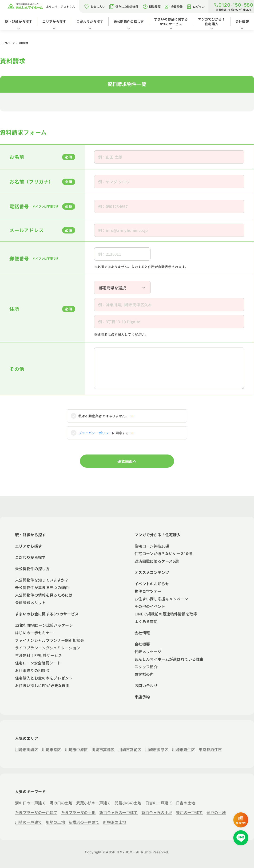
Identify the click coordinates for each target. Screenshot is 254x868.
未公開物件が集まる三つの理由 (42, 587)
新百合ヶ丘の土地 (157, 812)
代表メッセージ (148, 651)
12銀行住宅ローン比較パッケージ (44, 625)
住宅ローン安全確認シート (38, 663)
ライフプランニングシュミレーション (48, 648)
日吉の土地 (186, 803)
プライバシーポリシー (95, 433)
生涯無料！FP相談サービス (38, 655)
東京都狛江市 (210, 749)
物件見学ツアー (148, 591)
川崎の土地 (55, 822)
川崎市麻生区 (183, 749)
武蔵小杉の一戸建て (93, 803)
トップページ (8, 43)
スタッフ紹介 (146, 667)
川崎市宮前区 (130, 749)
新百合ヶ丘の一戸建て (118, 812)
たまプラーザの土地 (78, 812)
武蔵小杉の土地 (128, 803)
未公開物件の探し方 (129, 21)
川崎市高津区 (103, 749)
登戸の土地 (216, 812)
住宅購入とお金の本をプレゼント (44, 678)
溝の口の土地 (61, 803)
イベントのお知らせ (152, 584)
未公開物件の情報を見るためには (44, 595)
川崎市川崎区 (27, 749)
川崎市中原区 (76, 749)
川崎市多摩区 (157, 749)
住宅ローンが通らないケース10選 (163, 553)
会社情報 (242, 21)
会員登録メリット (30, 602)
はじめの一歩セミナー (34, 633)
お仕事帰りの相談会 (32, 670)
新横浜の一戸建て (84, 822)
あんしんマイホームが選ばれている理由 (169, 659)
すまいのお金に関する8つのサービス (171, 21)
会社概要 (142, 644)
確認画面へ (127, 461)
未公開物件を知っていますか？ (42, 580)
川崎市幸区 (52, 749)
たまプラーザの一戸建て (36, 812)
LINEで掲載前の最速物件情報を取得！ (168, 614)
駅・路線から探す (19, 21)
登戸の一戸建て (189, 812)
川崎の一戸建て (28, 822)
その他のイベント (150, 606)
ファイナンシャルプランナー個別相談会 (50, 640)
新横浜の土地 (115, 822)
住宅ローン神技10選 (152, 546)
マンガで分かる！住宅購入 (212, 21)
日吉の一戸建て (159, 803)
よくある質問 (146, 621)
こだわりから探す (90, 21)
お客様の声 (144, 674)
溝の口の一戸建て (30, 803)
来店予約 (142, 697)
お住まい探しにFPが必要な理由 (42, 685)
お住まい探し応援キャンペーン (161, 599)
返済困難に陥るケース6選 (157, 561)
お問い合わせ (146, 685)
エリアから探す (54, 21)
